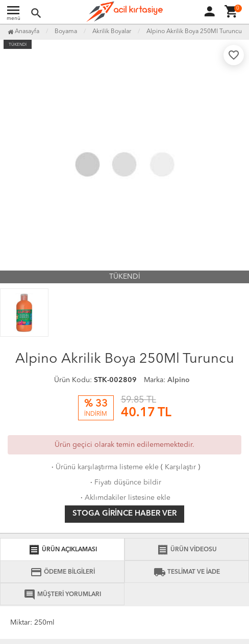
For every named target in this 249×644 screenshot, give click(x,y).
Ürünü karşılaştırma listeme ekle (104, 467)
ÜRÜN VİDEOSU (187, 550)
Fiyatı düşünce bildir (125, 482)
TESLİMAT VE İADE (187, 572)
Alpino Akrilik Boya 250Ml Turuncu (194, 32)
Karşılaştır (180, 467)
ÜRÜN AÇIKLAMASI (63, 550)
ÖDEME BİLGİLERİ (63, 572)
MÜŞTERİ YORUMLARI (62, 595)
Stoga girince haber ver (124, 514)
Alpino (179, 380)
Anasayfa (23, 32)
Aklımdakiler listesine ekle (124, 498)
